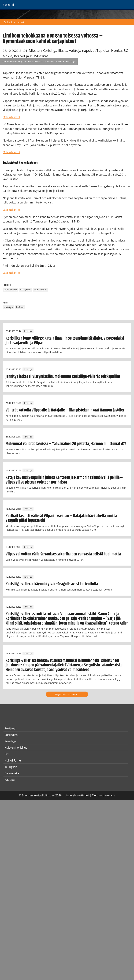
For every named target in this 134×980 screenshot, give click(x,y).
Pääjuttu (20, 307)
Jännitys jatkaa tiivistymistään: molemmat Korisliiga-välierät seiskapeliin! (63, 377)
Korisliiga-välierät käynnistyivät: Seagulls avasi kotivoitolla (52, 584)
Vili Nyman (25, 290)
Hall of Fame (13, 760)
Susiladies (11, 735)
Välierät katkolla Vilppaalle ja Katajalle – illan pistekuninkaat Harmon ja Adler (65, 410)
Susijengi (10, 728)
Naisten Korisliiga (16, 748)
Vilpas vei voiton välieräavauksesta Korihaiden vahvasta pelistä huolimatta (63, 554)
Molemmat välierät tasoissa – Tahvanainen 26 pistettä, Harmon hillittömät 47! (66, 444)
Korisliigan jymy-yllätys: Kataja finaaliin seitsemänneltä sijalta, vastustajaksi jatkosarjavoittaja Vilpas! (65, 341)
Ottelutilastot (12, 117)
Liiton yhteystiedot (77, 795)
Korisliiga (8, 307)
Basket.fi (8, 22)
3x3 (7, 754)
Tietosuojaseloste (104, 795)
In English (11, 767)
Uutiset (20, 22)
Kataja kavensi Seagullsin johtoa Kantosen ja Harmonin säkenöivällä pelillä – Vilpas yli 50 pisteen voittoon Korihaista (64, 480)
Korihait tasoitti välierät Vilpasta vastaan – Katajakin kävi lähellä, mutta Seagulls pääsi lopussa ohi (61, 518)
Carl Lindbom (10, 290)
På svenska (12, 773)
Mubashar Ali (40, 290)
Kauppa (10, 780)
